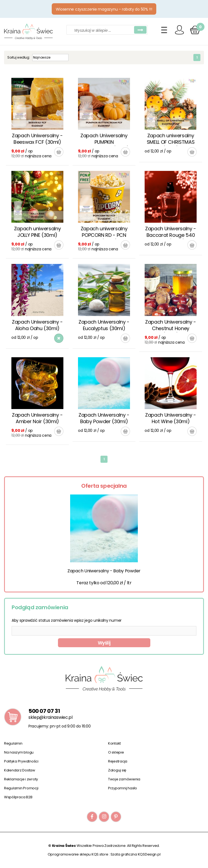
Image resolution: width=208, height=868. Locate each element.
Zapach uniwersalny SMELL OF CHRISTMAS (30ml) (171, 139)
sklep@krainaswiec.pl (51, 717)
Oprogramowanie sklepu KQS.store (78, 854)
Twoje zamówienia (124, 779)
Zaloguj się (117, 770)
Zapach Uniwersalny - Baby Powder (104, 571)
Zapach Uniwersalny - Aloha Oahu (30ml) (37, 325)
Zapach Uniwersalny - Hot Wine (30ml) (171, 418)
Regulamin (13, 743)
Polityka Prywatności (21, 761)
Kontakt (114, 743)
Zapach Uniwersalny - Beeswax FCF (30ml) (37, 139)
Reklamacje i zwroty (21, 779)
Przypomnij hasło (123, 788)
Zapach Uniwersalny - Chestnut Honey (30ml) (171, 325)
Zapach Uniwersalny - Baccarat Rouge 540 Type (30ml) (171, 232)
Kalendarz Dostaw (20, 770)
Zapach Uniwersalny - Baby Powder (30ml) (104, 418)
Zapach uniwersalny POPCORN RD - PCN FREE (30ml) (104, 232)
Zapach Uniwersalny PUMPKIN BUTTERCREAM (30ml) (104, 139)
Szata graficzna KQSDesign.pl (136, 854)
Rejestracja (118, 761)
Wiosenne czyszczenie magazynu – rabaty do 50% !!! (104, 9)
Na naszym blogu (19, 752)
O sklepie (116, 752)
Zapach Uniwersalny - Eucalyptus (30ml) (104, 325)
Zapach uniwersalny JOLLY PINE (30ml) (38, 232)
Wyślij (104, 643)
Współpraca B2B (18, 797)
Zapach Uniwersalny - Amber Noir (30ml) (37, 418)
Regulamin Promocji (21, 788)
